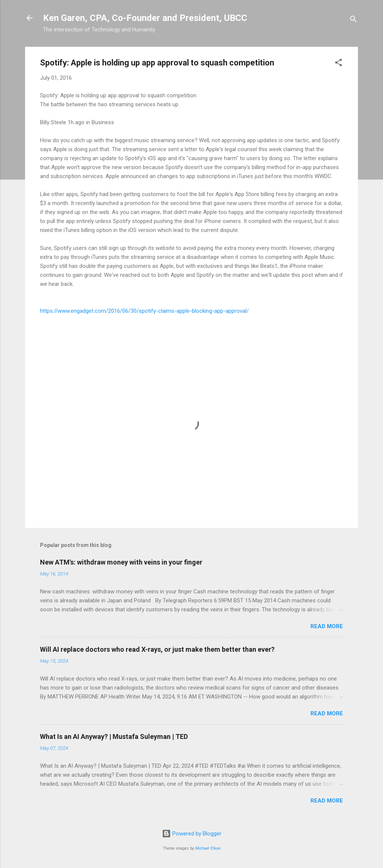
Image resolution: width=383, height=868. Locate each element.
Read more (327, 626)
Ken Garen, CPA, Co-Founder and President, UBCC (145, 18)
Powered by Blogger (192, 834)
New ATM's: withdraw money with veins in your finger (121, 562)
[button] (338, 64)
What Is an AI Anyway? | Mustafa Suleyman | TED (114, 736)
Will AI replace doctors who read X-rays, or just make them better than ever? (157, 649)
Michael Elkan (208, 848)
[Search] (353, 20)
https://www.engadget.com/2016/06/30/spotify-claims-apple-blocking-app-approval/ (144, 311)
